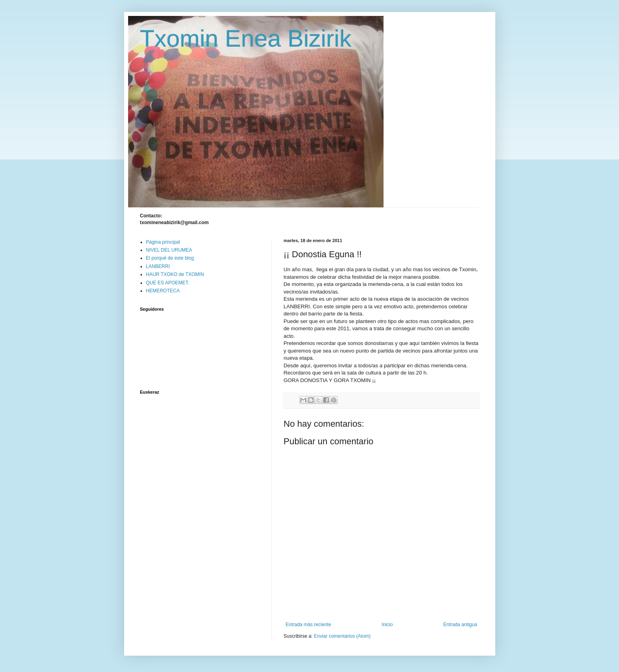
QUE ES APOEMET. (168, 283)
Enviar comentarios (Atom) (342, 636)
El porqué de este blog (170, 258)
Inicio (387, 625)
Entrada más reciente (309, 625)
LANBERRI (158, 266)
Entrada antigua (460, 625)
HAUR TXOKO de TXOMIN (175, 274)
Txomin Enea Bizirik (246, 38)
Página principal (163, 242)
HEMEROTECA (163, 291)
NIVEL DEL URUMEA (169, 250)
